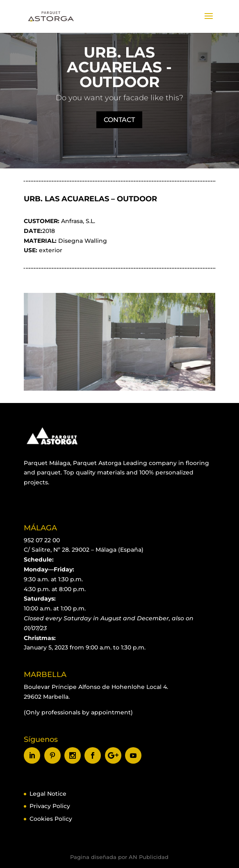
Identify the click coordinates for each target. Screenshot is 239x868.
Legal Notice (48, 794)
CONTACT (119, 120)
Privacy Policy (50, 806)
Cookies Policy (51, 819)
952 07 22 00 (42, 540)
